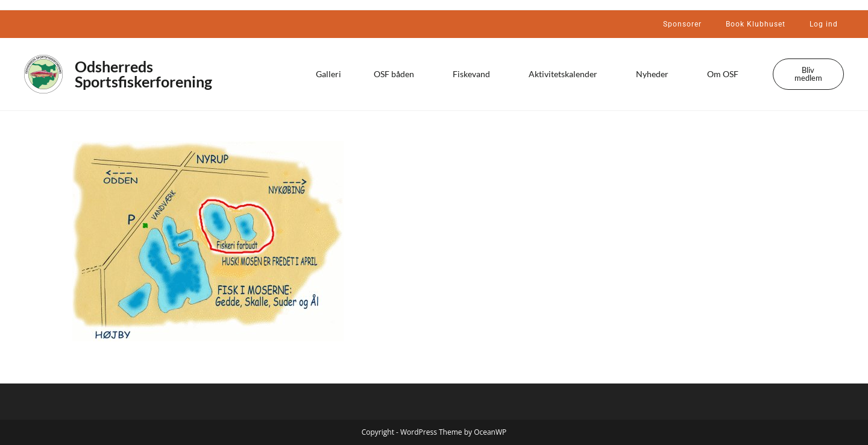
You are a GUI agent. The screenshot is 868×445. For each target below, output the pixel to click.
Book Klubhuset (756, 24)
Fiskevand (474, 74)
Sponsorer (682, 24)
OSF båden (397, 74)
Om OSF (726, 74)
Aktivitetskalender (566, 74)
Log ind (824, 24)
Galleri (329, 74)
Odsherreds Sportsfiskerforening (143, 74)
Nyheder (655, 74)
